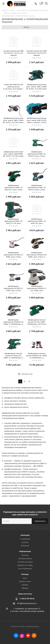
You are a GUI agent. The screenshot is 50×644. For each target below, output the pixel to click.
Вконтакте (16, 636)
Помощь (25, 555)
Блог (25, 578)
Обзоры (25, 588)
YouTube (28, 636)
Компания (25, 535)
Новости (25, 542)
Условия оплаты (25, 559)
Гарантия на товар (25, 565)
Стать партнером (25, 569)
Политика (25, 546)
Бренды (25, 585)
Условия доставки (25, 562)
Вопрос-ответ (25, 581)
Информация (25, 551)
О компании (25, 539)
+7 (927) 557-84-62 (27, 599)
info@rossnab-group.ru (27, 603)
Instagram (22, 636)
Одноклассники (34, 636)
